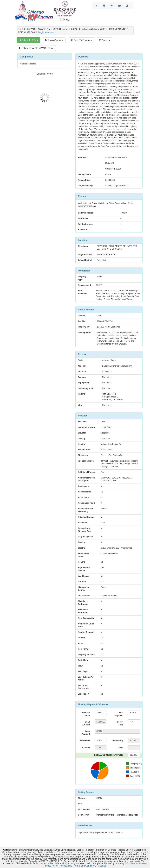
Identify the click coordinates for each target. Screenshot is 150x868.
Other (121, 748)
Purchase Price (85, 714)
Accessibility (66, 866)
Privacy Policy (51, 866)
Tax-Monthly (117, 740)
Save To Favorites (81, 40)
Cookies (102, 866)
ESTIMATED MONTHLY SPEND (109, 755)
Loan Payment (86, 733)
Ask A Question (54, 40)
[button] (128, 6)
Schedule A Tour (28, 40)
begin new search (47, 32)
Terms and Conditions (85, 866)
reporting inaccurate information (131, 863)
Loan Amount (86, 723)
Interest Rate (120, 723)
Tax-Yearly (85, 740)
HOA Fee (86, 748)
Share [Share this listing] (105, 40)
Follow (36, 48)
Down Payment (119, 714)
